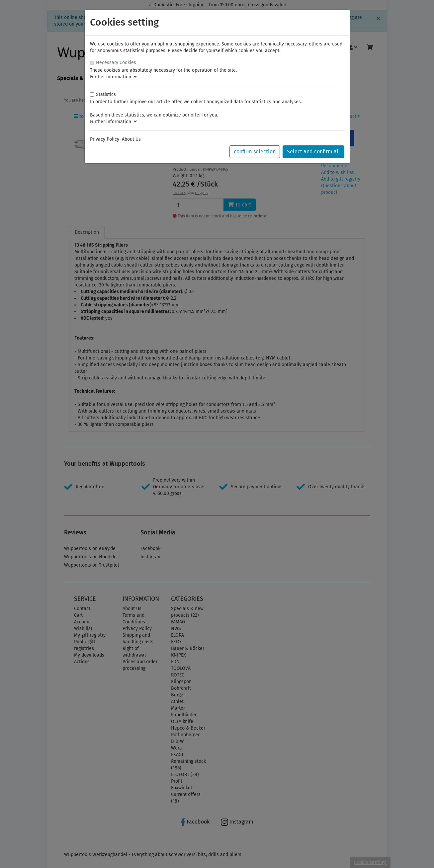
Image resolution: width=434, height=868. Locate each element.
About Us (131, 139)
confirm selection (255, 152)
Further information (113, 77)
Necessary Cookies (116, 63)
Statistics (106, 94)
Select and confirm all (313, 152)
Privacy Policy (105, 139)
